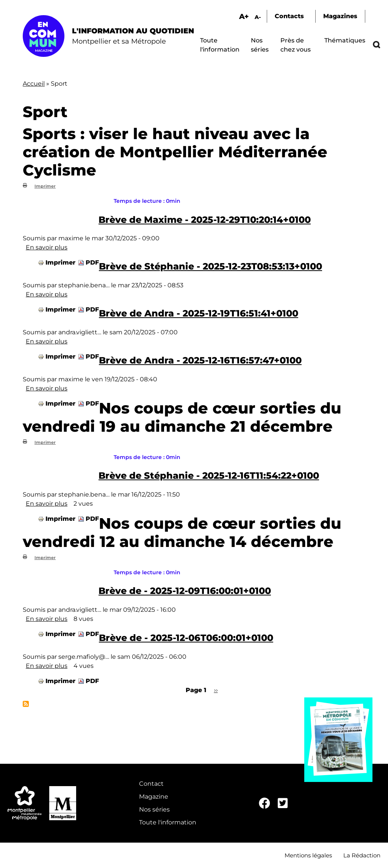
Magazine (154, 797)
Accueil (34, 84)
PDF (92, 262)
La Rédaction (362, 855)
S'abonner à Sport (26, 704)
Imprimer (45, 186)
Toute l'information (168, 822)
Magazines (340, 16)
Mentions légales (308, 855)
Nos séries (154, 809)
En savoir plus (47, 247)
